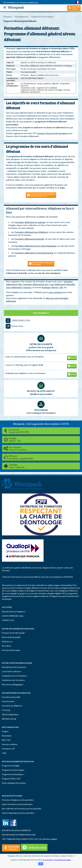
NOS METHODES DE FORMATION (16, 693)
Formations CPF (8, 749)
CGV (35, 839)
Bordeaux (46, 287)
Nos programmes (21, 17)
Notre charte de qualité (11, 637)
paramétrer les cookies (63, 860)
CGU (40, 839)
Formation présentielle (11, 697)
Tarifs (4, 753)
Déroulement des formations (14, 667)
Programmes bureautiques (13, 774)
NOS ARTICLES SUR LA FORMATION (16, 830)
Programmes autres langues (42, 17)
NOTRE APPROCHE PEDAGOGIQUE (17, 663)
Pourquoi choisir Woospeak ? (14, 633)
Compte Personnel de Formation (52, 133)
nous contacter (55, 292)
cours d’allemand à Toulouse (19, 287)
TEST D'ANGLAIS (9, 839)
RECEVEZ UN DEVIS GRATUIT (41, 391)
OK (41, 864)
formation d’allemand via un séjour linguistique (36, 246)
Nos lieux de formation (11, 650)
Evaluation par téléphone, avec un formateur (25, 373)
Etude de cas (7, 642)
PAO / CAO (6, 740)
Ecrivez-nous (14, 326)
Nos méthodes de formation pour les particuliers (22, 809)
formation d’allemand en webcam (30, 222)
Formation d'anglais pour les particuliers (18, 800)
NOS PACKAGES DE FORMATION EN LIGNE (19, 835)
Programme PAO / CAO (11, 779)
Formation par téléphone (12, 706)
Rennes (55, 287)
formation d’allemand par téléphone (31, 232)
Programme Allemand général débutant (20, 21)
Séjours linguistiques (10, 714)
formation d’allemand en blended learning (34, 253)
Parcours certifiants (10, 744)
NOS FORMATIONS (10, 727)
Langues (5, 731)
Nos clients (6, 646)
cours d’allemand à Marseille (62, 284)
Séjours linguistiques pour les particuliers (18, 813)
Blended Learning (9, 719)
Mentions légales (50, 839)
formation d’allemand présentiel (30, 239)
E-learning (6, 710)
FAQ (18, 839)
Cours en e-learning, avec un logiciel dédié (24, 365)
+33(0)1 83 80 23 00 (18, 320)
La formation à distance (12, 671)
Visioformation (8, 701)
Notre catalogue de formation (14, 783)
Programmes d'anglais (11, 766)
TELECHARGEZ (41, 410)
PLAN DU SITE (27, 839)
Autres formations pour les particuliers (17, 804)
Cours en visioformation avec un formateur (24, 357)
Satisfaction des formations (13, 680)
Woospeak (13, 7)
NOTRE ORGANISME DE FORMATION (18, 629)
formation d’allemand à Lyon (36, 284)
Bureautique (7, 736)
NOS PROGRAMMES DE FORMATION (18, 761)
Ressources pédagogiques (13, 684)
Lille (61, 287)
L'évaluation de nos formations (14, 676)
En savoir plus (48, 860)
